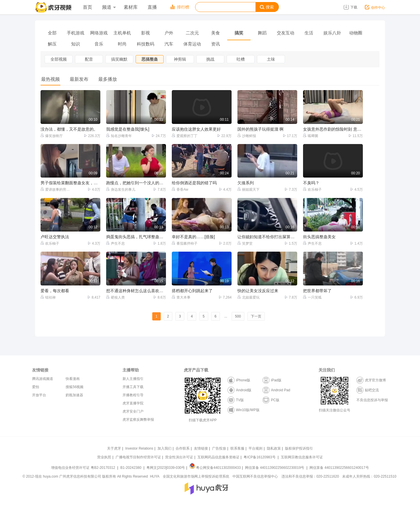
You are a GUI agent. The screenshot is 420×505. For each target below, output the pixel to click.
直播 (152, 7)
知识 (76, 44)
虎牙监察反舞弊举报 (138, 420)
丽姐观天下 (249, 189)
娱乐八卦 (332, 33)
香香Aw (180, 189)
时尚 (122, 44)
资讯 (216, 44)
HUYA (155, 476)
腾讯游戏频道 (43, 379)
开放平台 (39, 395)
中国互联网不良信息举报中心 (255, 476)
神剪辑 (180, 59)
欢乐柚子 (312, 189)
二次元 (192, 33)
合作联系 (183, 448)
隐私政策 (274, 448)
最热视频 (50, 79)
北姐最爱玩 (249, 297)
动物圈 (356, 33)
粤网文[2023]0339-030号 (166, 468)
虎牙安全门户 (133, 411)
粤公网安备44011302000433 (215, 468)
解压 (52, 44)
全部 (52, 33)
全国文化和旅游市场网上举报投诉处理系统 (196, 476)
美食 (216, 33)
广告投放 (219, 448)
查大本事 (181, 297)
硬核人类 (116, 297)
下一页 (256, 316)
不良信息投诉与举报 (372, 400)
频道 (109, 7)
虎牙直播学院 (133, 403)
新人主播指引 (133, 379)
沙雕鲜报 (247, 136)
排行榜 (180, 7)
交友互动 (286, 33)
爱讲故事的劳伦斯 (56, 189)
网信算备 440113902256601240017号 (339, 468)
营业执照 (104, 457)
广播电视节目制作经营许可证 (138, 457)
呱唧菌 (311, 136)
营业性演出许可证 (179, 457)
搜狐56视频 (75, 387)
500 (238, 316)
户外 (169, 33)
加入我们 (164, 448)
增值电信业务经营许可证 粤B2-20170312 (84, 468)
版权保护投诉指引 (299, 448)
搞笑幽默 (119, 59)
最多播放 (108, 79)
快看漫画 (73, 379)
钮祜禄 (48, 297)
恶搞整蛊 (150, 59)
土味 (271, 59)
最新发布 (79, 79)
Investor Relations (139, 448)
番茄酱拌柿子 (185, 243)
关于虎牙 (114, 448)
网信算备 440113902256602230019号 (275, 468)
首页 (87, 7)
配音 (89, 59)
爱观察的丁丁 (185, 136)
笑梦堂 (245, 243)
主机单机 (122, 33)
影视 (146, 33)
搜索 (267, 7)
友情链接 (201, 448)
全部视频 (59, 59)
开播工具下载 (133, 387)
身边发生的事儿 (121, 189)
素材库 (131, 7)
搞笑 (239, 33)
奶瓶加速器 (74, 395)
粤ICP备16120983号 (259, 457)
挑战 (210, 59)
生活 (309, 33)
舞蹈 (262, 33)
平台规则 (256, 448)
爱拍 (36, 387)
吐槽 (241, 59)
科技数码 (146, 44)
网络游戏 (99, 33)
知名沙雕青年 (119, 136)
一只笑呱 (312, 297)
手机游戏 (76, 33)
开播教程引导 (133, 395)
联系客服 (237, 448)
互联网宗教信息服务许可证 (302, 457)
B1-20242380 (131, 468)
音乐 (99, 44)
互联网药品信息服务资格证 (218, 457)
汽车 (169, 44)
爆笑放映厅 (52, 136)
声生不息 (116, 243)
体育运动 (192, 44)
